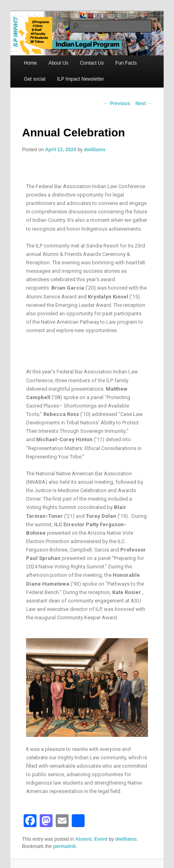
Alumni (84, 839)
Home (30, 63)
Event (101, 839)
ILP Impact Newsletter (80, 79)
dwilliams (95, 150)
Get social (35, 79)
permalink (64, 846)
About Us (58, 63)
